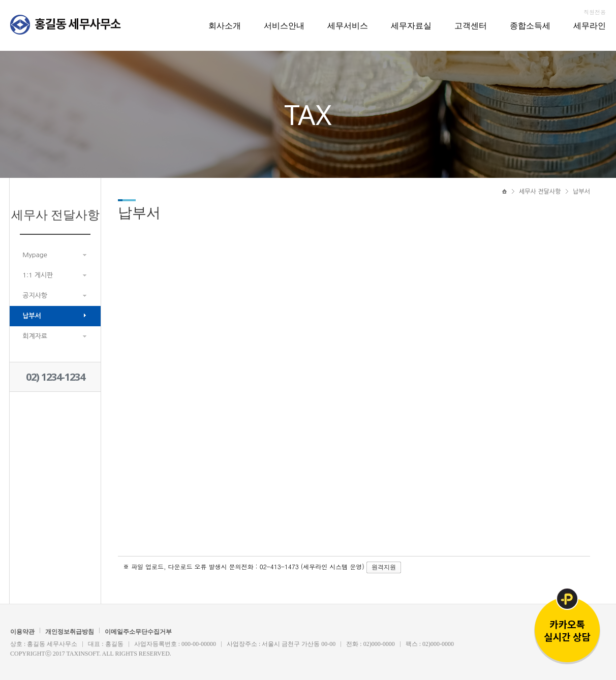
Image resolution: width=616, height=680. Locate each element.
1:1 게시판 (38, 275)
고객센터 (471, 25)
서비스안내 (284, 25)
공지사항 (35, 296)
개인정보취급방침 (70, 632)
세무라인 (590, 25)
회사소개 (225, 25)
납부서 (32, 316)
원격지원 (384, 567)
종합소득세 (530, 25)
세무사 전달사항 (540, 192)
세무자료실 (411, 25)
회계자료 (35, 336)
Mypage (35, 255)
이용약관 (22, 632)
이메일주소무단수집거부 (138, 632)
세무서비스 (348, 25)
